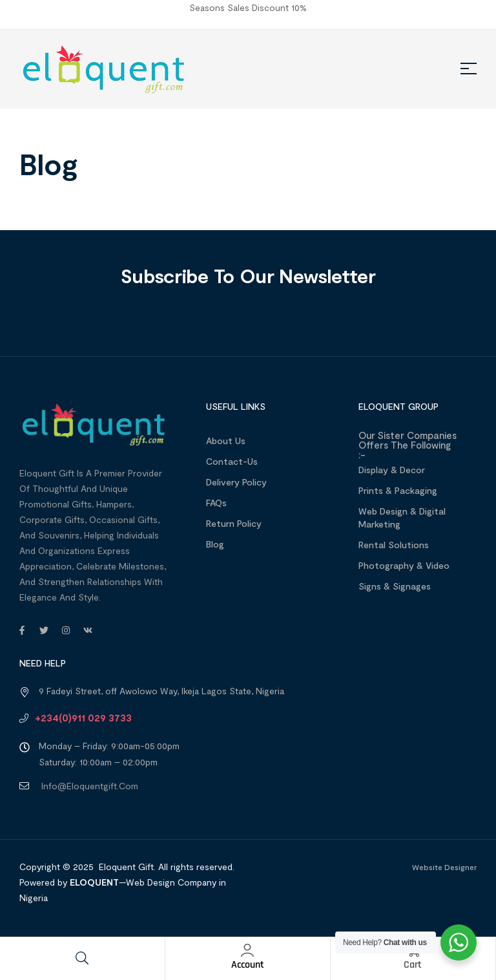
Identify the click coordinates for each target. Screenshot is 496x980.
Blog (215, 544)
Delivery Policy (236, 482)
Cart (413, 965)
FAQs (216, 503)
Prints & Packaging (398, 490)
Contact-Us (232, 461)
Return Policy (234, 523)
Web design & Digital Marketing (402, 517)
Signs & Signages (395, 586)
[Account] (247, 950)
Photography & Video (404, 565)
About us (226, 441)
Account (248, 965)
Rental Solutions (394, 545)
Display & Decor (392, 470)
